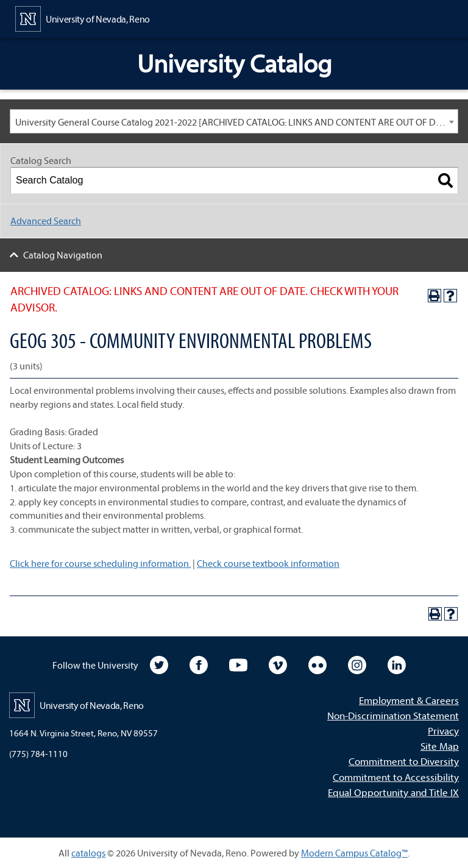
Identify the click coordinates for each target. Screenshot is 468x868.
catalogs (88, 853)
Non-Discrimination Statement (393, 715)
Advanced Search (46, 221)
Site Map (440, 746)
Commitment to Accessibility (396, 777)
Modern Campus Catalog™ (354, 853)
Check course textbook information (268, 563)
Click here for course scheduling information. (100, 563)
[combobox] (234, 121)
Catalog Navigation (63, 255)
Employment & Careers (409, 700)
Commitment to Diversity (404, 761)
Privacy (443, 731)
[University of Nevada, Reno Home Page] (83, 18)
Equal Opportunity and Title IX (393, 792)
